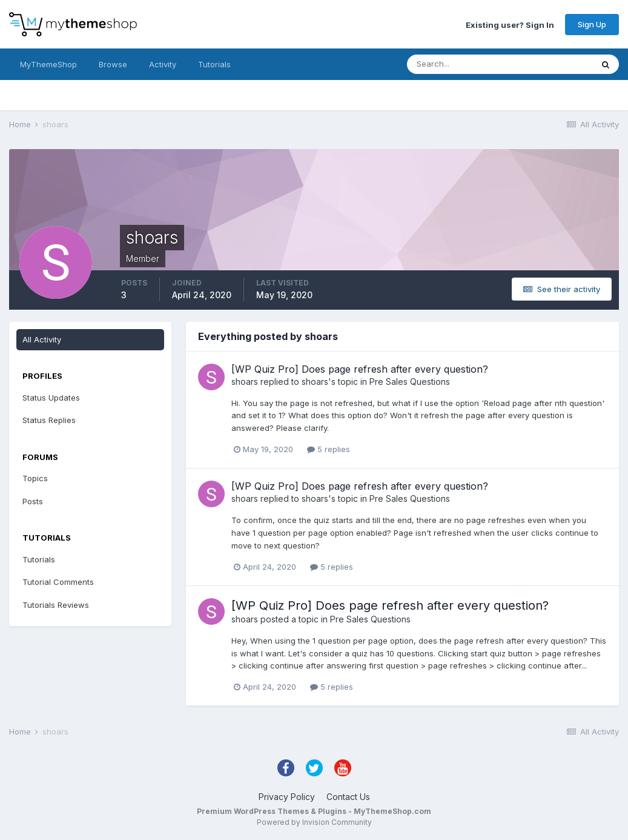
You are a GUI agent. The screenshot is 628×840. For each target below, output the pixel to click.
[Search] (460, 64)
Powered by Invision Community (314, 822)
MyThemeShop (48, 64)
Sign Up (592, 24)
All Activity (42, 339)
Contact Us (348, 797)
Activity (163, 64)
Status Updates (51, 398)
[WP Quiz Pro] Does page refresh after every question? (360, 369)
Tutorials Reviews (56, 605)
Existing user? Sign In (510, 24)
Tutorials (214, 64)
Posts (33, 501)
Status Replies (49, 420)
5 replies (329, 449)
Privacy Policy (287, 797)
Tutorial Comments (58, 582)
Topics (35, 478)
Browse (113, 64)
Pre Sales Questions (410, 382)
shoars (245, 382)
